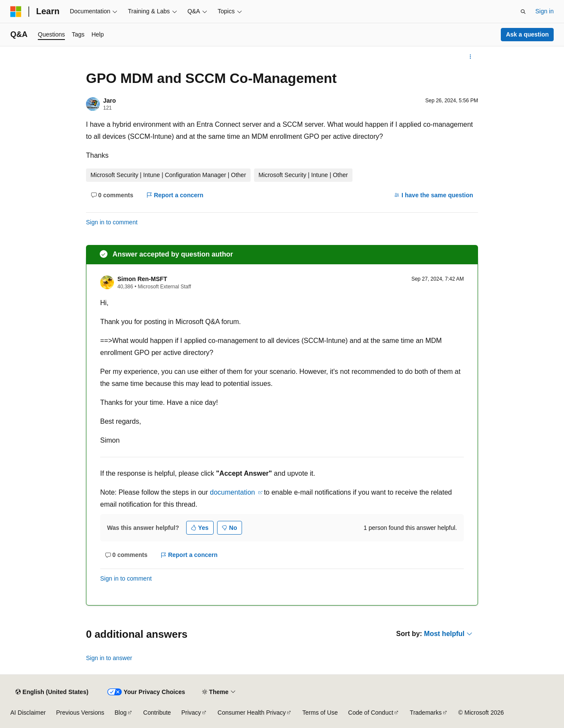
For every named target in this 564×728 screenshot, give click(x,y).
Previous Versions (80, 713)
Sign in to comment (112, 222)
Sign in (544, 11)
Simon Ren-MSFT (142, 279)
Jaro (110, 101)
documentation (233, 492)
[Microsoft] (16, 12)
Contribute (157, 713)
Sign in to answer (109, 658)
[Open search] (523, 12)
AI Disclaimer (28, 713)
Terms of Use (320, 713)
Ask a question (527, 34)
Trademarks (426, 713)
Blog (121, 713)
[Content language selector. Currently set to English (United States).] (52, 692)
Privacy (191, 713)
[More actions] (471, 57)
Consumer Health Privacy (252, 713)
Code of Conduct (371, 713)
